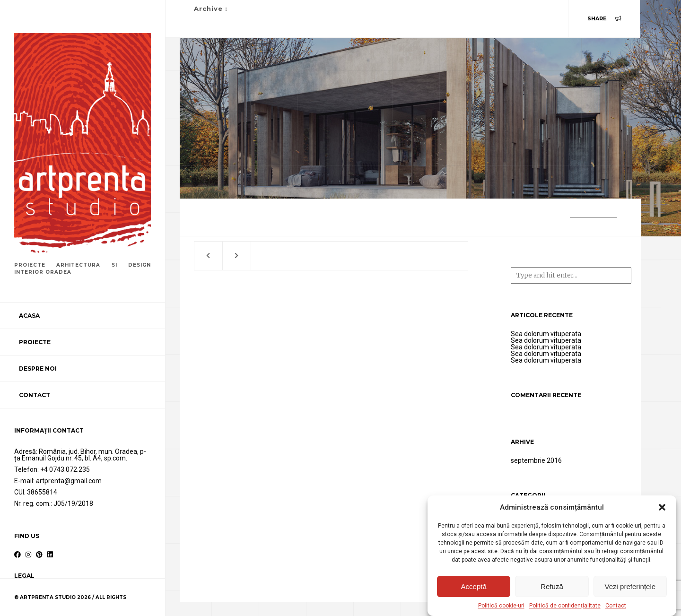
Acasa (29, 316)
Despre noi (38, 369)
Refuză (552, 586)
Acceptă (474, 586)
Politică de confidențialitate (565, 606)
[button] (662, 507)
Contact (616, 606)
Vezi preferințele (630, 586)
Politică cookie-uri (501, 606)
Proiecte (35, 342)
